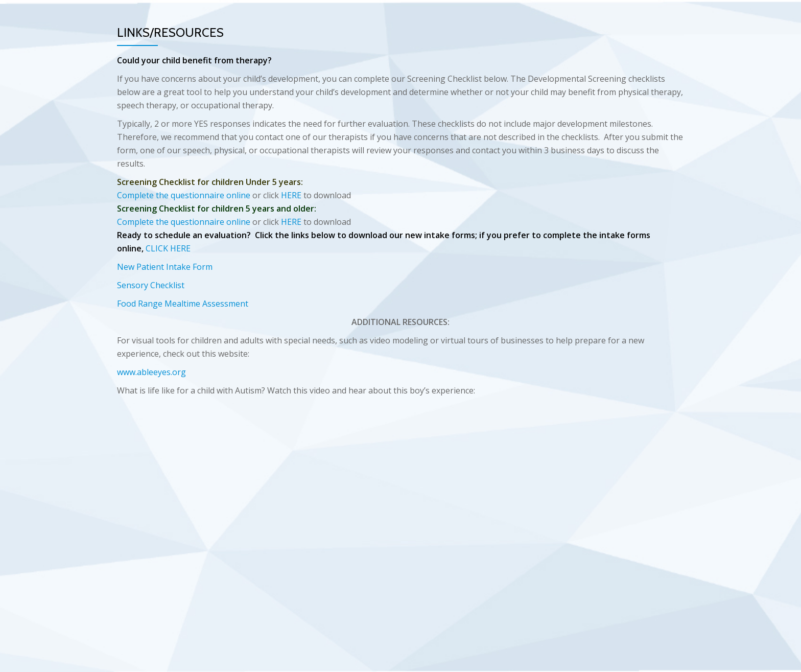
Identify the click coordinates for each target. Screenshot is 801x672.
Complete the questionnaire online (184, 195)
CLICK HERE (168, 248)
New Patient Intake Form (165, 267)
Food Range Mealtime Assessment (183, 304)
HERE (291, 195)
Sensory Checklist (151, 285)
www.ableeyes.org (151, 372)
